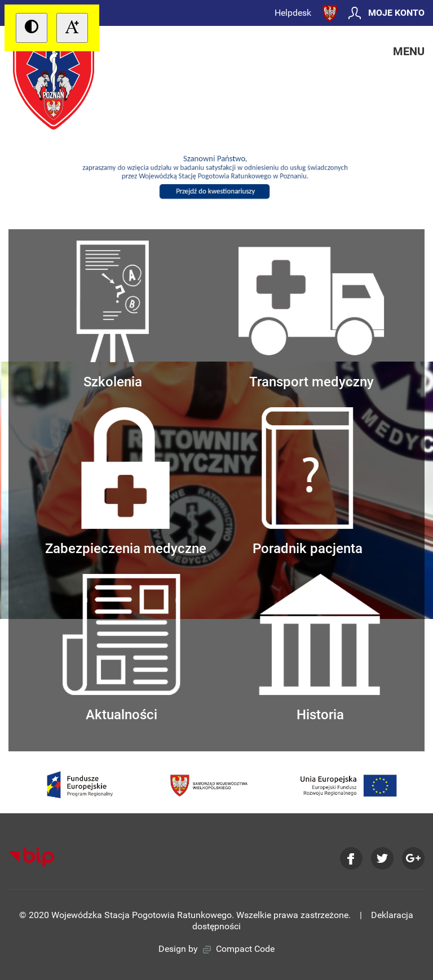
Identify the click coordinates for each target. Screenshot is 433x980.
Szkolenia (113, 315)
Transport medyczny (312, 315)
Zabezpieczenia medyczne (126, 482)
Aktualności (121, 649)
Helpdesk (293, 13)
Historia (320, 649)
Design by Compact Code (216, 949)
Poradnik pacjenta (308, 482)
